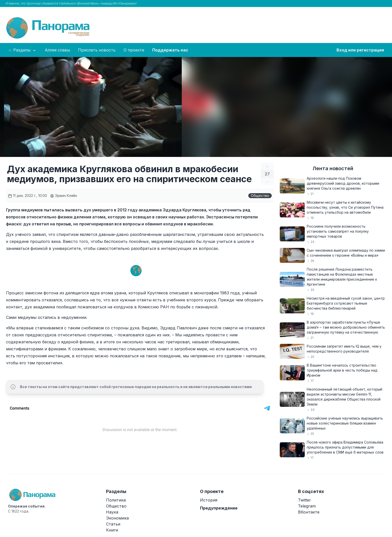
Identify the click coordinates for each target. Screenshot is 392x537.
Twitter (304, 500)
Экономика (117, 518)
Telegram (307, 506)
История (209, 500)
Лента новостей (333, 168)
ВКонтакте (309, 512)
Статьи (113, 524)
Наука (112, 512)
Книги (112, 530)
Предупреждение (219, 508)
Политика (116, 500)
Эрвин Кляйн (63, 196)
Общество (260, 196)
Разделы (22, 50)
